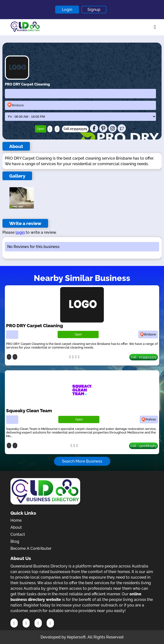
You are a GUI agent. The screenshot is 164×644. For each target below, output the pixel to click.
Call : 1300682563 (143, 446)
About (16, 527)
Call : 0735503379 (144, 357)
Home (16, 520)
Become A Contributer (31, 548)
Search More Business (82, 461)
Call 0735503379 (75, 129)
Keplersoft (76, 637)
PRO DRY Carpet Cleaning (35, 326)
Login (67, 10)
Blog (15, 541)
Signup (94, 10)
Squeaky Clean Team (29, 411)
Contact (18, 534)
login (20, 232)
